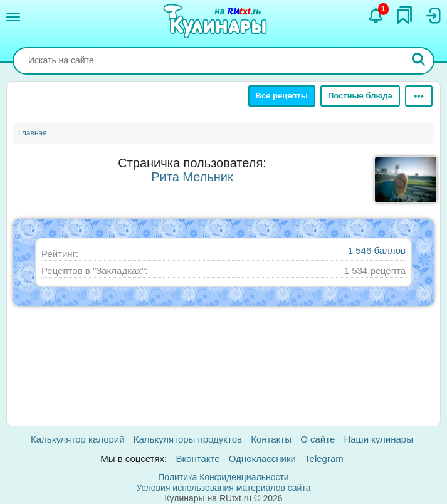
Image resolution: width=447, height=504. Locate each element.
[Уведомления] (376, 16)
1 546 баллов (377, 250)
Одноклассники (262, 459)
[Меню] (13, 17)
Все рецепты (282, 96)
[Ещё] (419, 96)
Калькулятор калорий (78, 439)
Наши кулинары (378, 439)
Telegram (324, 459)
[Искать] (419, 61)
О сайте (318, 439)
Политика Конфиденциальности (223, 477)
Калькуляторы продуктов (188, 439)
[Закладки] (404, 15)
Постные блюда (360, 96)
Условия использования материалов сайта (224, 488)
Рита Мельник (192, 177)
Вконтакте (197, 459)
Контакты (271, 439)
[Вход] (433, 16)
